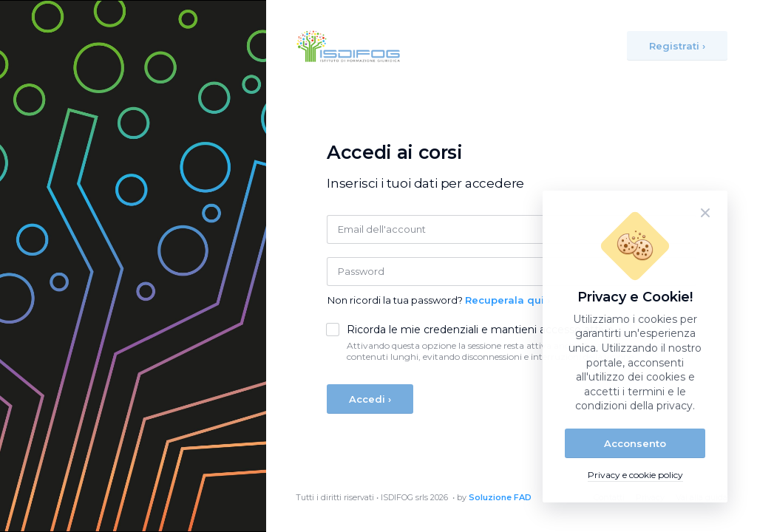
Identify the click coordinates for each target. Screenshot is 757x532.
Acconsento (635, 443)
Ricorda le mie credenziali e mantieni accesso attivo (480, 330)
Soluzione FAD (500, 497)
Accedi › (370, 399)
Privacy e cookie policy (635, 475)
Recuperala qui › (508, 300)
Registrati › (677, 46)
